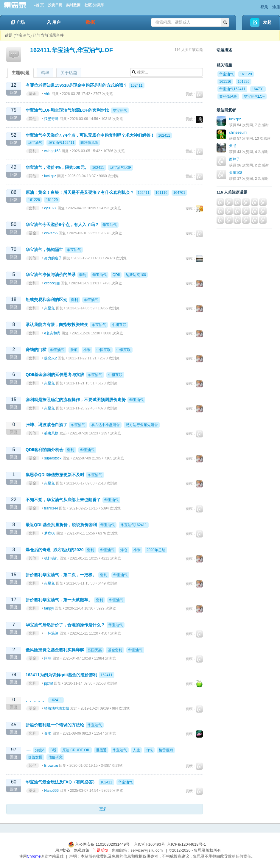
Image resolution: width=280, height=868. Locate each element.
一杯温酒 (51, 633)
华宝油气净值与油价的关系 (51, 275)
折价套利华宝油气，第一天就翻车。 (59, 600)
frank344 (51, 508)
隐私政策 (82, 850)
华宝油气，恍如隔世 (44, 250)
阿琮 (48, 658)
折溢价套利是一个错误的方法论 (55, 725)
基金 (32, 94)
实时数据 (73, 5)
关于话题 (69, 73)
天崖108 (236, 173)
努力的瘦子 (53, 258)
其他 (32, 119)
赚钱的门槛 (36, 350)
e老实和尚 (52, 333)
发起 (267, 22)
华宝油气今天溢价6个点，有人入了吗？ (62, 225)
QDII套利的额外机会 (45, 450)
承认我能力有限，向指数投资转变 (57, 325)
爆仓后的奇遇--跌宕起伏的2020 (55, 550)
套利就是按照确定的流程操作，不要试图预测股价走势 (76, 400)
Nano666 (51, 791)
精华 (45, 73)
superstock (53, 458)
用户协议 (63, 850)
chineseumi (238, 133)
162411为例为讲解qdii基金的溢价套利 (61, 675)
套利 (32, 151)
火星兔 (49, 308)
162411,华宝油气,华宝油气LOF (71, 50)
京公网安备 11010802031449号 (99, 844)
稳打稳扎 (51, 558)
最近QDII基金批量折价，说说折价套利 (61, 525)
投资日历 (55, 5)
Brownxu (51, 766)
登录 (264, 7)
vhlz (47, 94)
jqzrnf (48, 683)
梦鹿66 (50, 533)
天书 (233, 146)
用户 (54, 22)
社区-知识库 (94, 5)
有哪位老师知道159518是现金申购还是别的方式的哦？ (76, 85)
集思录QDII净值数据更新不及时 (55, 475)
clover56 (51, 233)
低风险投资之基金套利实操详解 (55, 650)
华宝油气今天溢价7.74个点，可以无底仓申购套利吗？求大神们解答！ (90, 135)
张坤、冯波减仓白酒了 (46, 425)
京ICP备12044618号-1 (186, 844)
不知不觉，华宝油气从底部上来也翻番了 (63, 500)
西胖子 (234, 159)
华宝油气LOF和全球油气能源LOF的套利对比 (67, 110)
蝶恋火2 (50, 358)
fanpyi (49, 608)
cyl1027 (50, 208)
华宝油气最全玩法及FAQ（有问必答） (61, 782)
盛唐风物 (51, 433)
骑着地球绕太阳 (57, 708)
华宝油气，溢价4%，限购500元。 (57, 167)
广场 (18, 22)
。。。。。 (36, 700)
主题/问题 (21, 73)
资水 (48, 733)
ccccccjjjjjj (52, 283)
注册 (276, 7)
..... (28, 750)
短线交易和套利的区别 (46, 300)
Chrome (34, 856)
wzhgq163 (52, 151)
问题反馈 (100, 850)
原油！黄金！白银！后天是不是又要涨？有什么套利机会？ (80, 192)
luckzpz (50, 176)
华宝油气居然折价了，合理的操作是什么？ (65, 625)
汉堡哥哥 (51, 119)
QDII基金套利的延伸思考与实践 (55, 375)
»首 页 (39, 5)
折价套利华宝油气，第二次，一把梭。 (61, 575)
